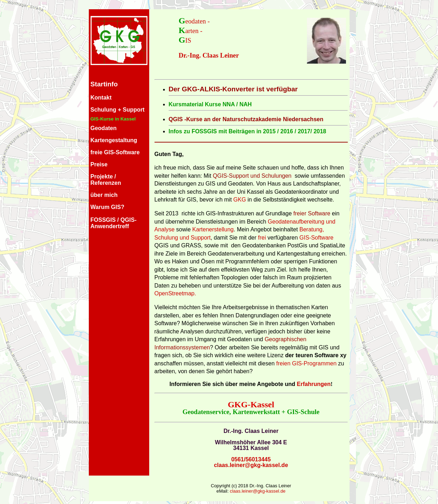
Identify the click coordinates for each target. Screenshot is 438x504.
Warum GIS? (107, 207)
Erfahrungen (314, 384)
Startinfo (104, 84)
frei (262, 238)
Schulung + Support (118, 110)
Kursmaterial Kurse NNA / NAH (210, 104)
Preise (99, 164)
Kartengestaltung (114, 140)
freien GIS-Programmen (305, 363)
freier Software (312, 213)
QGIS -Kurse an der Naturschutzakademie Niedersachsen (246, 119)
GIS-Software (317, 238)
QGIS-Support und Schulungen (252, 176)
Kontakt (101, 98)
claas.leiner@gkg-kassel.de (251, 465)
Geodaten (104, 128)
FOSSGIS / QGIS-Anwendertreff (114, 223)
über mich (104, 195)
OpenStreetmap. (175, 293)
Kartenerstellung (213, 229)
